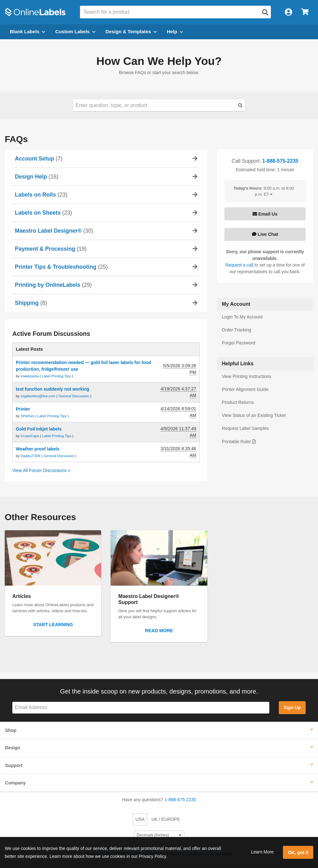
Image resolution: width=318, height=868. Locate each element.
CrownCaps (30, 436)
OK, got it (298, 852)
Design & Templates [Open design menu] (131, 31)
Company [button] (15, 783)
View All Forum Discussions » (41, 470)
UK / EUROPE (166, 819)
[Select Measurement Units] (159, 835)
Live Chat (265, 234)
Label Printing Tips (56, 376)
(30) (54, 231)
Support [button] (14, 765)
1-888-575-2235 (280, 161)
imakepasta (30, 376)
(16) (37, 177)
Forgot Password (239, 343)
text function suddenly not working (53, 389)
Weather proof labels (38, 449)
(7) (39, 159)
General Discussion (74, 396)
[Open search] (265, 12)
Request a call (240, 265)
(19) (51, 249)
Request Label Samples (245, 428)
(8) (31, 303)
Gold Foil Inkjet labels (39, 429)
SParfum (28, 416)
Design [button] (13, 748)
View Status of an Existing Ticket (254, 415)
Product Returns (238, 402)
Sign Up (292, 708)
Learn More (262, 852)
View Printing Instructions (247, 376)
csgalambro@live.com (38, 396)
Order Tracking (237, 330)
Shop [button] (11, 730)
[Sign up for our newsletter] (141, 708)
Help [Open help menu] (175, 31)
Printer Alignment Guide (245, 389)
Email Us (265, 214)
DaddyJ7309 (31, 456)
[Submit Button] (240, 105)
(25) (61, 267)
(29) (53, 285)
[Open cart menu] (305, 12)
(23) (41, 195)
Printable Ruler (239, 442)
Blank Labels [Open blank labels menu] (28, 31)
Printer (23, 409)
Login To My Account (242, 317)
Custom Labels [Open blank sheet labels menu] (75, 31)
